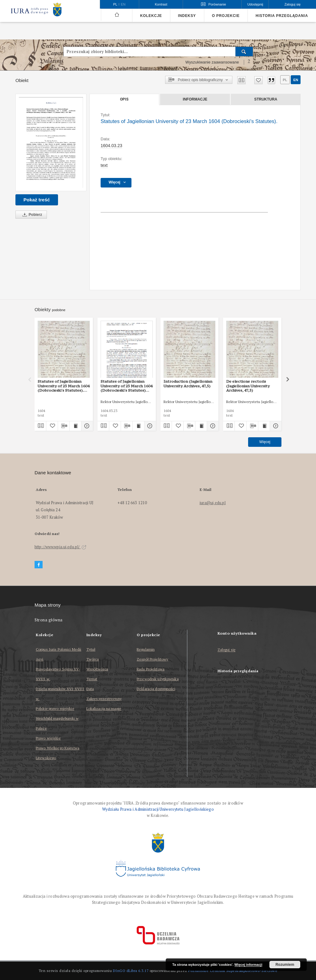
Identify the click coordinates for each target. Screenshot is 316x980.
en (296, 80)
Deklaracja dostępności (156, 689)
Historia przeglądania (282, 16)
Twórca (93, 659)
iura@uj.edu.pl (213, 503)
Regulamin (146, 649)
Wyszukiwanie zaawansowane (212, 62)
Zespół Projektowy (152, 659)
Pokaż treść (37, 200)
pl (285, 80)
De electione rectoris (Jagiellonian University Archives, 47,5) (248, 386)
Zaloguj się (227, 650)
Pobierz (31, 215)
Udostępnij (255, 4)
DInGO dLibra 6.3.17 (131, 971)
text (104, 165)
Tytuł (91, 649)
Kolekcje (151, 16)
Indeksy (187, 16)
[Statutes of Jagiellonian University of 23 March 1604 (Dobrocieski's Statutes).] (51, 142)
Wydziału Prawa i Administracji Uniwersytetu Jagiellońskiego (158, 809)
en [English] (123, 4)
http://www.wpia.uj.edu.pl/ (60, 547)
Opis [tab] (124, 99)
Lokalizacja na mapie (104, 708)
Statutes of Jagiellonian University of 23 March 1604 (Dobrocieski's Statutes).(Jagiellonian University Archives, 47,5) (64, 386)
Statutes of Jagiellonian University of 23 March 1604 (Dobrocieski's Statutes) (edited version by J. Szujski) (127, 386)
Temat (92, 679)
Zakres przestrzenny (104, 699)
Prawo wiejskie (48, 738)
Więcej (265, 442)
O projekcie (226, 16)
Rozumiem (285, 965)
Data (90, 689)
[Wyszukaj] (244, 51)
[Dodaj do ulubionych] (258, 80)
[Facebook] (39, 565)
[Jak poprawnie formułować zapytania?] (249, 62)
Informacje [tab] (195, 99)
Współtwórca (97, 669)
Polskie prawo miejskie (55, 708)
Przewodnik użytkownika (158, 679)
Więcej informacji (248, 965)
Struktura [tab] (266, 99)
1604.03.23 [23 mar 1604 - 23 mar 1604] (111, 146)
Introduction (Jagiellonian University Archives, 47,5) (188, 383)
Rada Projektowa (151, 669)
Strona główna (49, 620)
